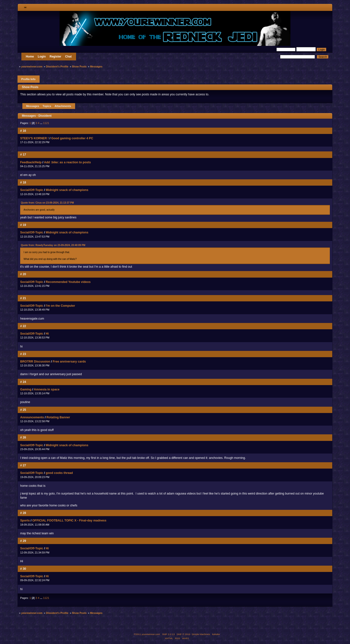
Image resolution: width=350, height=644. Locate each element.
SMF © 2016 (184, 634)
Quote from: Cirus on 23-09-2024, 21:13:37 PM (47, 203)
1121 (46, 123)
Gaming (26, 389)
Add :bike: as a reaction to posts (67, 162)
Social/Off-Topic (32, 190)
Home (30, 57)
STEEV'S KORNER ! (34, 138)
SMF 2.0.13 (168, 634)
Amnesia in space (47, 389)
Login (42, 57)
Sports (25, 520)
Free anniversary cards (69, 362)
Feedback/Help (31, 162)
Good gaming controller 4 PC (72, 138)
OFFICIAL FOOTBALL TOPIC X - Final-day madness (69, 520)
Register (55, 57)
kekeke (216, 634)
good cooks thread (59, 473)
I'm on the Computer (60, 306)
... (42, 123)
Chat (68, 57)
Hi (47, 334)
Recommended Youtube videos (68, 282)
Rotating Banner (58, 417)
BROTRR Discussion (35, 362)
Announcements (32, 417)
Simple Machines (201, 634)
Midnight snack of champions (67, 190)
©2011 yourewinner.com (147, 634)
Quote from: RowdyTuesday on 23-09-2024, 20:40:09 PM (53, 245)
